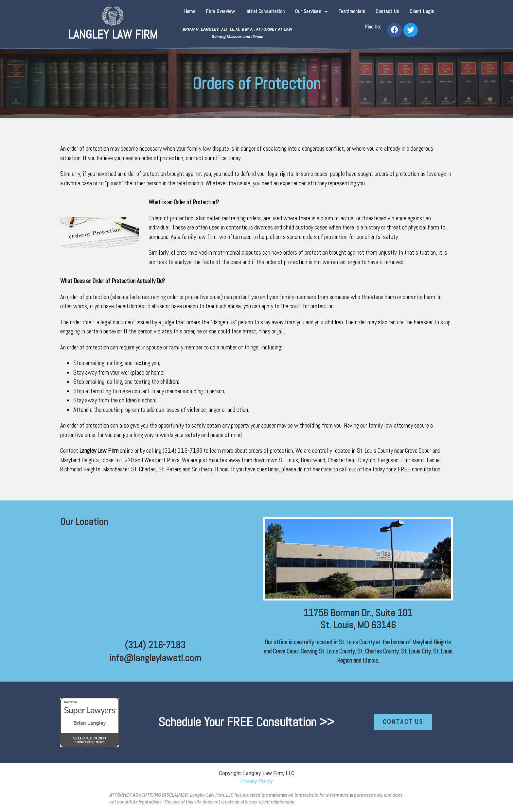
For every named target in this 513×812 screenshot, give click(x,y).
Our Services (311, 11)
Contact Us (387, 11)
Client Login (422, 11)
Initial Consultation (265, 11)
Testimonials (352, 11)
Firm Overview (220, 11)
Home (190, 11)
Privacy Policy (256, 781)
